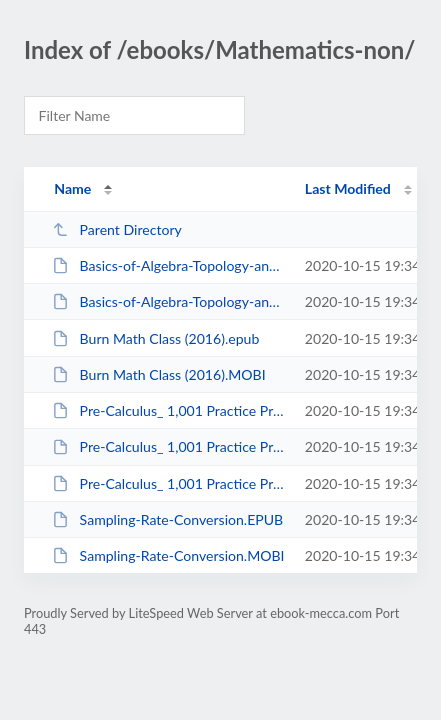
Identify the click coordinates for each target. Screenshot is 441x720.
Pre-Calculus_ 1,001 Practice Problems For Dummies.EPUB (169, 410)
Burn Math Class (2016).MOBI (159, 374)
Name (72, 188)
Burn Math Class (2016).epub (155, 338)
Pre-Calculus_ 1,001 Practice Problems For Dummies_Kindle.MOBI (169, 483)
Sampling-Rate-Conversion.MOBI (168, 555)
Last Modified (348, 188)
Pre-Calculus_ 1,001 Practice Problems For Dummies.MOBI (169, 446)
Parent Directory (117, 229)
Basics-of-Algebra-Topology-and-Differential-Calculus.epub (169, 265)
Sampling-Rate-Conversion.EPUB (167, 519)
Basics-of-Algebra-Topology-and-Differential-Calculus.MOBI (169, 301)
